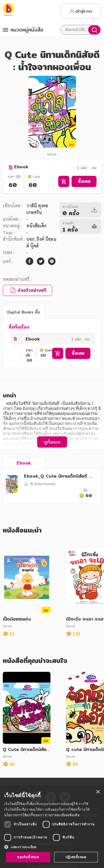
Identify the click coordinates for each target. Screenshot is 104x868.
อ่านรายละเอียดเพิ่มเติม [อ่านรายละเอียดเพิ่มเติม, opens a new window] (62, 815)
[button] (52, 847)
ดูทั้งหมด (52, 442)
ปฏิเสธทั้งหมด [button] (76, 857)
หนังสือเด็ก (36, 226)
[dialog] (52, 827)
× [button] (98, 792)
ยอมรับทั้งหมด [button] (28, 857)
